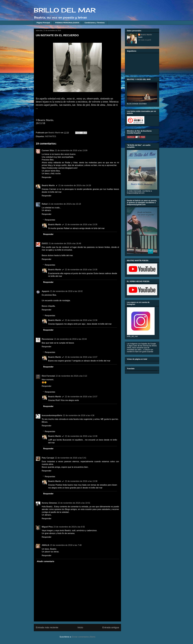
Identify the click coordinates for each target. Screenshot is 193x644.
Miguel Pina (47, 527)
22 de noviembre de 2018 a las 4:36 (79, 415)
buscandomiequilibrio (52, 415)
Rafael (45, 204)
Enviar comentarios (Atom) (84, 637)
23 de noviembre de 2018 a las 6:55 (69, 527)
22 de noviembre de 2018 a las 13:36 (81, 320)
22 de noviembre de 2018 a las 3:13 (71, 376)
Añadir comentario (45, 561)
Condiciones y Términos (95, 23)
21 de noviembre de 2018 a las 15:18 (65, 204)
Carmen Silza (48, 150)
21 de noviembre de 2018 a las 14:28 (75, 185)
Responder (47, 177)
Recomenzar (48, 339)
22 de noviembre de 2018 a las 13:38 (81, 436)
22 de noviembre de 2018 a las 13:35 (81, 225)
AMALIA (46, 545)
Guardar (150, 352)
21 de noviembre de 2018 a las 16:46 (65, 243)
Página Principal (43, 23)
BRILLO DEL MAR (65, 10)
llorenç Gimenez (49, 503)
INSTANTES (51, 136)
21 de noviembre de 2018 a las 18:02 (66, 291)
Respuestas (50, 220)
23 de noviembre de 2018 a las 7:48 (66, 545)
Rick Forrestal (48, 376)
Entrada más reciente (47, 627)
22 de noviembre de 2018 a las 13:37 (81, 357)
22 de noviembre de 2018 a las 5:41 (71, 458)
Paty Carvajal (48, 458)
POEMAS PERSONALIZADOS (67, 23)
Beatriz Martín (48, 185)
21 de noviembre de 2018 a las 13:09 (71, 150)
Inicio (80, 627)
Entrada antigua (111, 627)
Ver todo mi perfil (145, 40)
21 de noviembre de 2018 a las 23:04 (70, 339)
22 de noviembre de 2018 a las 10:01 (74, 503)
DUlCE (45, 243)
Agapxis (46, 291)
